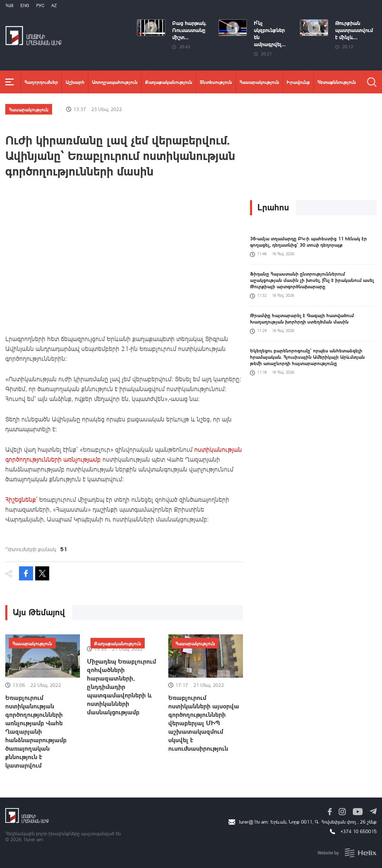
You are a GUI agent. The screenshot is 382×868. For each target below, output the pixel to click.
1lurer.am (33, 839)
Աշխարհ (75, 82)
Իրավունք (298, 82)
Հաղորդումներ (41, 82)
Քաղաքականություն (169, 82)
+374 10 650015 (359, 831)
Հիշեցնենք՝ (22, 499)
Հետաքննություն (337, 82)
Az (54, 5)
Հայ (9, 5)
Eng (25, 5)
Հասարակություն (259, 82)
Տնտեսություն (216, 82)
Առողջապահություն (115, 82)
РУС (40, 5)
